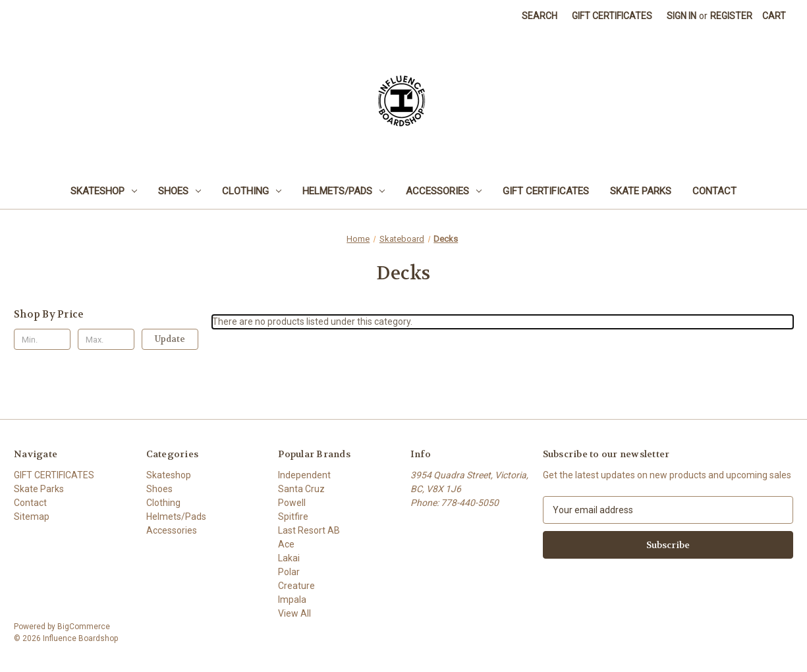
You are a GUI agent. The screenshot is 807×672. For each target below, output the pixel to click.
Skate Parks (641, 191)
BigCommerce (84, 627)
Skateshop (104, 191)
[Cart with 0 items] (774, 16)
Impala (292, 600)
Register (731, 16)
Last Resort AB (309, 530)
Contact (714, 191)
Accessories (444, 191)
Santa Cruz (301, 489)
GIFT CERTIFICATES (546, 191)
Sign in (682, 16)
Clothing (252, 191)
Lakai (289, 558)
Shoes (180, 191)
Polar (289, 572)
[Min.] (42, 339)
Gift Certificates (612, 16)
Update (170, 339)
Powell (292, 503)
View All (294, 613)
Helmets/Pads (344, 191)
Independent (304, 475)
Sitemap (32, 517)
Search (540, 16)
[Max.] (106, 339)
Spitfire (293, 517)
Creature (296, 586)
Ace (286, 544)
